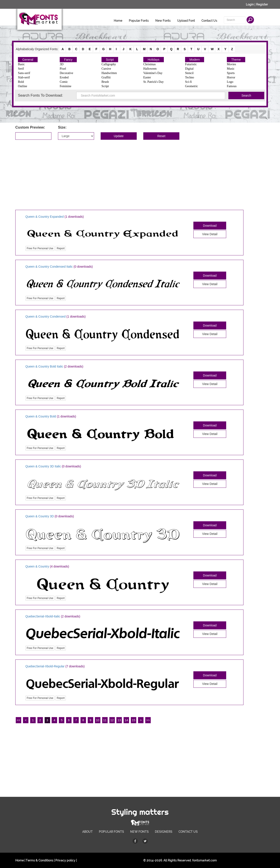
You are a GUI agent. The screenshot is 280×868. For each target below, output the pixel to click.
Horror (231, 77)
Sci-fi (188, 82)
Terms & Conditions (40, 860)
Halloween (150, 69)
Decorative (66, 73)
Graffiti (106, 77)
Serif (21, 69)
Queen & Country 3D (40, 516)
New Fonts (163, 21)
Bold (21, 82)
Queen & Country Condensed (45, 316)
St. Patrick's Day (153, 82)
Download (210, 226)
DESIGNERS (164, 832)
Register (262, 4)
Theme (236, 60)
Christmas (150, 64)
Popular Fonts (139, 21)
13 (119, 720)
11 (105, 720)
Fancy (68, 60)
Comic (64, 82)
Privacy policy (65, 860)
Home (118, 21)
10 (98, 720)
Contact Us (209, 21)
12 (112, 720)
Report (61, 248)
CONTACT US (188, 832)
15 (134, 720)
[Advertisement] (140, 175)
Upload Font (186, 21)
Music (231, 69)
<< (18, 720)
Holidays (154, 60)
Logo (230, 82)
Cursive (106, 69)
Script (110, 60)
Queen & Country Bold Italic (44, 366)
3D (62, 64)
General (28, 60)
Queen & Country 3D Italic (43, 466)
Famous (232, 86)
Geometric (192, 86)
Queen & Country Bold (41, 416)
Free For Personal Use (40, 248)
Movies (231, 64)
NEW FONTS (139, 832)
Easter (147, 77)
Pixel (63, 69)
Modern (195, 60)
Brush (105, 82)
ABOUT (87, 832)
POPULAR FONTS (111, 832)
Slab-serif (24, 77)
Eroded (64, 77)
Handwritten (109, 73)
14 (126, 720)
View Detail (210, 234)
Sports (231, 73)
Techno (190, 77)
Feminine (66, 86)
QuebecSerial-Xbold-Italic (43, 616)
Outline (23, 86)
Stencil (189, 73)
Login (250, 4)
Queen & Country (37, 566)
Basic (21, 64)
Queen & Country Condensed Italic (49, 267)
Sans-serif (24, 73)
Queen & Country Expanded (45, 217)
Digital (189, 69)
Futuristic (191, 64)
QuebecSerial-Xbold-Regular (45, 666)
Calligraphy (109, 64)
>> (148, 720)
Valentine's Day (153, 73)
